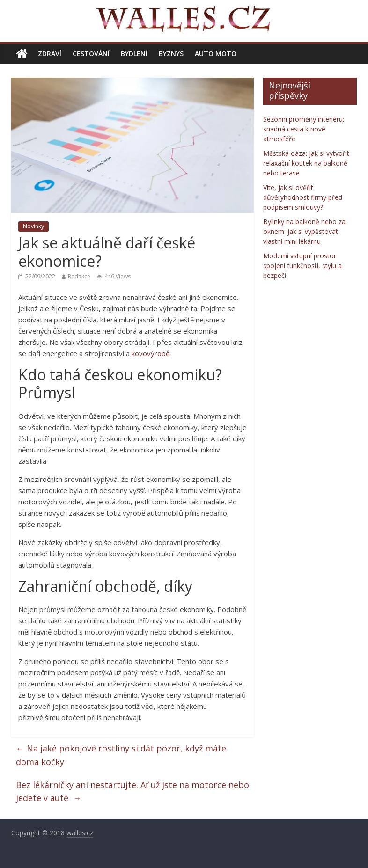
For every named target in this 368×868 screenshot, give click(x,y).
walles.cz (80, 833)
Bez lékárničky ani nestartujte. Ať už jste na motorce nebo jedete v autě (132, 791)
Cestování (91, 54)
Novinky (33, 226)
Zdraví (50, 54)
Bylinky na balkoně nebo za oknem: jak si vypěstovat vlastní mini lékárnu (304, 231)
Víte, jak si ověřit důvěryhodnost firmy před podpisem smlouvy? (303, 197)
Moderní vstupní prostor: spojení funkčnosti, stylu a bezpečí (302, 266)
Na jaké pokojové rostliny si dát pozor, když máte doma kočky (121, 755)
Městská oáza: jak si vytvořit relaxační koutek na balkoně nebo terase (306, 163)
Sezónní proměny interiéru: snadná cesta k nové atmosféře (304, 129)
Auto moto (216, 54)
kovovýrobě (151, 353)
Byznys (171, 54)
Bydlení (134, 54)
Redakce (79, 276)
